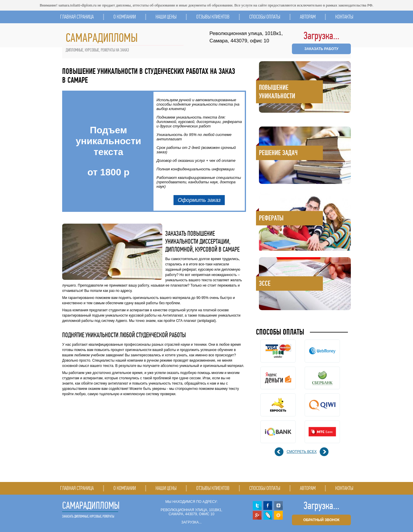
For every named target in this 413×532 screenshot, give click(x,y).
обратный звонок (321, 520)
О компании (125, 17)
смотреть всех (302, 452)
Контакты (344, 17)
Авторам (308, 17)
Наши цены (166, 17)
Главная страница (77, 17)
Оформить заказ (199, 200)
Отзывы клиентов (213, 17)
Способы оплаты (265, 17)
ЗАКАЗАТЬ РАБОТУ (321, 49)
